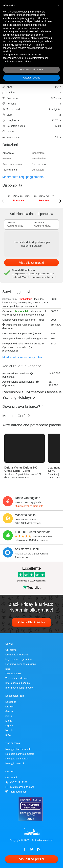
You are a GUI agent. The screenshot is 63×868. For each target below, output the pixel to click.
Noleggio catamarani (17, 759)
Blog (8, 669)
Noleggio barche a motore (20, 754)
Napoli (9, 730)
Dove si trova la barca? (23, 406)
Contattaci (11, 777)
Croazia (10, 707)
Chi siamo (11, 650)
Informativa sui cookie (18, 683)
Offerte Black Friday (32, 622)
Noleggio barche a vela (18, 749)
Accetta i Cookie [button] (32, 78)
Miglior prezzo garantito (18, 659)
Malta (8, 721)
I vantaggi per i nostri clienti (21, 664)
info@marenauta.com (20, 787)
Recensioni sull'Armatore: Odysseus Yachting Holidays (32, 395)
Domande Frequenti (17, 655)
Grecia (9, 711)
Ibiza (8, 735)
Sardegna (11, 702)
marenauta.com (16, 792)
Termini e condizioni (16, 678)
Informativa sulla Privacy (19, 688)
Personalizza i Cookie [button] (32, 70)
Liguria (9, 725)
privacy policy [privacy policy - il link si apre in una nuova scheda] (27, 18)
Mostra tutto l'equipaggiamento (23, 177)
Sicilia (9, 716)
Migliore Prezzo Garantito (29, 506)
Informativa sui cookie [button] (32, 35)
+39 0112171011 (17, 782)
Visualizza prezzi (32, 263)
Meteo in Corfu (16, 416)
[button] (59, 5)
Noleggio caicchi (15, 763)
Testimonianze (13, 673)
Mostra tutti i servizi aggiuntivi (24, 357)
